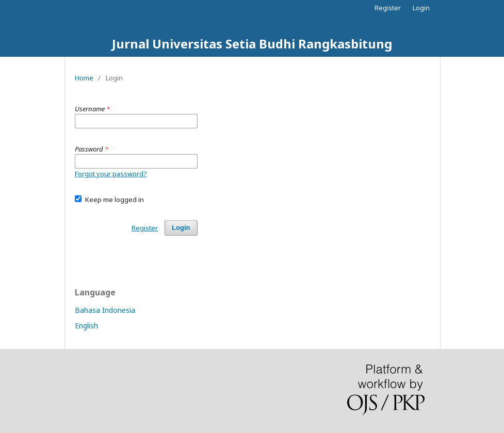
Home (84, 78)
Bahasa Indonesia (105, 310)
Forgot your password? (111, 174)
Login (421, 8)
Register (388, 8)
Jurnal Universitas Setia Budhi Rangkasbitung (252, 44)
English (86, 326)
